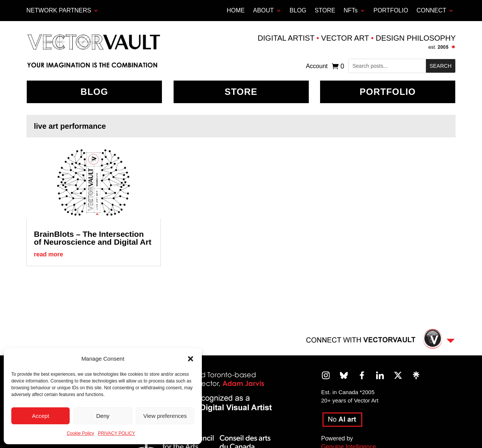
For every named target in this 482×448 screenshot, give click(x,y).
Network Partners (59, 10)
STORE (325, 10)
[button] (191, 359)
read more (48, 254)
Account (317, 66)
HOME (236, 10)
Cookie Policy (80, 433)
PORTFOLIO (391, 10)
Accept (41, 416)
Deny (103, 416)
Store (241, 92)
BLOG (298, 10)
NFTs (350, 10)
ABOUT (263, 10)
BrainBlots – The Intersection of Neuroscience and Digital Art (93, 238)
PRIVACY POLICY (117, 433)
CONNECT (431, 10)
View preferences (165, 416)
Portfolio (388, 92)
